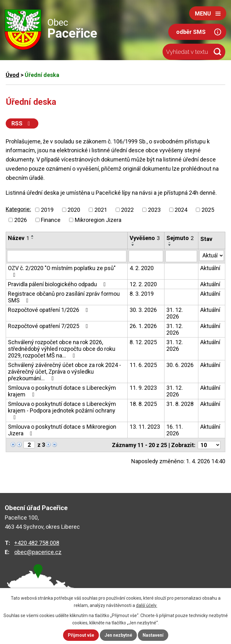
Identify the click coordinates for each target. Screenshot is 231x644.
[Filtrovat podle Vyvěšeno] (146, 256)
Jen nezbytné (118, 635)
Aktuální (210, 268)
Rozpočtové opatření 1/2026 (49, 310)
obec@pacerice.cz (38, 552)
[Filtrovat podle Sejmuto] (181, 256)
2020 (74, 210)
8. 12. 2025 (143, 342)
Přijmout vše (81, 635)
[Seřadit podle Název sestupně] (33, 238)
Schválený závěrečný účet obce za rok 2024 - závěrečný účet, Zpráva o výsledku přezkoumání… (64, 372)
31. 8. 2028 (180, 404)
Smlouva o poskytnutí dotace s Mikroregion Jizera (62, 430)
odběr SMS (191, 32)
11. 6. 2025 (143, 365)
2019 (47, 210)
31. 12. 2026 (175, 313)
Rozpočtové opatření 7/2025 (49, 326)
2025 (208, 210)
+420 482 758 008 (37, 543)
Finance (51, 220)
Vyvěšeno (145, 238)
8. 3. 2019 (142, 294)
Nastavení (153, 635)
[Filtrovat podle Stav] (212, 256)
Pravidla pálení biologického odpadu (58, 284)
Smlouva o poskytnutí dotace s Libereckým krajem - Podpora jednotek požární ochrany (62, 410)
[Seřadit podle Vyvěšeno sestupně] (133, 245)
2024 (181, 210)
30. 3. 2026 (143, 310)
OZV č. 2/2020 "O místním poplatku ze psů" (62, 271)
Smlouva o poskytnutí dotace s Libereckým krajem (62, 391)
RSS (22, 123)
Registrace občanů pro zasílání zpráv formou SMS (64, 297)
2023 (154, 210)
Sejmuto (180, 238)
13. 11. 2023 (145, 427)
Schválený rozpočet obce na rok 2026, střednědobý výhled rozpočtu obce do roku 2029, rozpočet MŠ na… (62, 349)
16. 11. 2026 (175, 430)
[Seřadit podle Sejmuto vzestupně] (170, 243)
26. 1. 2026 (143, 326)
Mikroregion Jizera (98, 220)
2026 (21, 220)
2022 (127, 210)
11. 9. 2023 (143, 388)
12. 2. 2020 (143, 284)
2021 (101, 210)
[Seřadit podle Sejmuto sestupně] (170, 245)
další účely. (147, 605)
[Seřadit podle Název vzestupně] (33, 236)
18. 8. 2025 (143, 404)
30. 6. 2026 (180, 365)
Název (19, 238)
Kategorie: (18, 209)
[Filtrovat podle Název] (67, 256)
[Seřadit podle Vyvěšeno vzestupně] (133, 243)
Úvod (13, 75)
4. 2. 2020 (142, 268)
